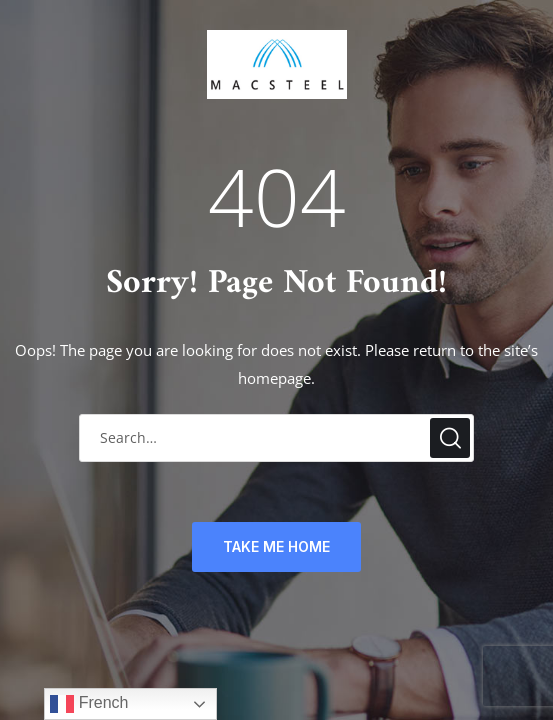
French (89, 704)
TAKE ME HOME (276, 546)
